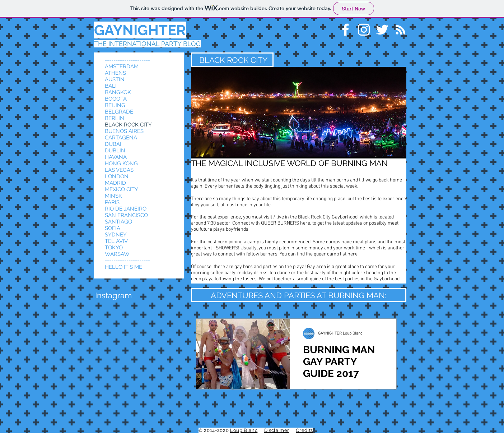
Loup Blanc (244, 430)
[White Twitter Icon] (382, 30)
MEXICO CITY (122, 189)
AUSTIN (115, 79)
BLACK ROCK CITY (128, 125)
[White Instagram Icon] (364, 30)
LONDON (117, 176)
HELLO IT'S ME (123, 267)
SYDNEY (116, 235)
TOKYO (114, 248)
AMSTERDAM (122, 66)
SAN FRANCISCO (126, 215)
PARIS (112, 202)
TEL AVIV (116, 241)
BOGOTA (116, 99)
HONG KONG (121, 163)
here (305, 223)
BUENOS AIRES (124, 131)
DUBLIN (115, 151)
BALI (111, 86)
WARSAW (117, 254)
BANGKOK (118, 92)
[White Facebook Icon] (346, 30)
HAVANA (116, 157)
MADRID (115, 183)
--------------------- (127, 60)
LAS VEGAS (119, 170)
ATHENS (115, 73)
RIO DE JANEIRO (126, 209)
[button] (113, 295)
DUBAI (113, 144)
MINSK (113, 196)
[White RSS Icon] (400, 30)
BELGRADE (119, 112)
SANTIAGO (118, 222)
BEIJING (115, 105)
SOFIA (113, 228)
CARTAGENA (121, 138)
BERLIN (115, 118)
